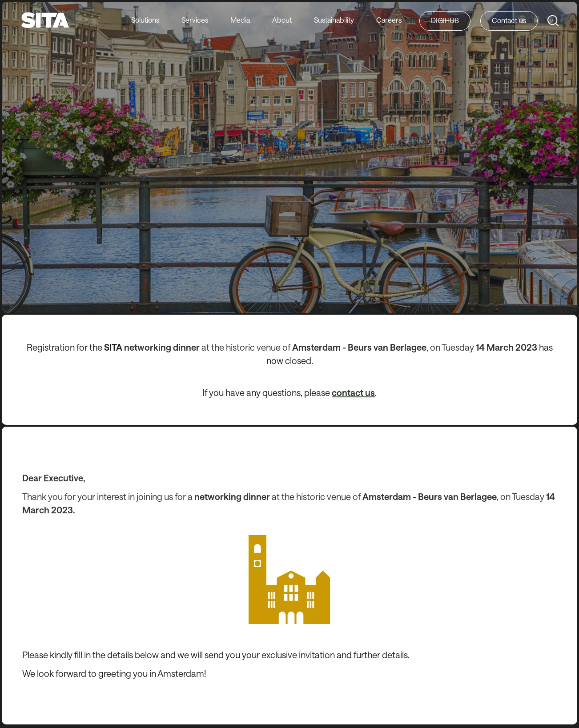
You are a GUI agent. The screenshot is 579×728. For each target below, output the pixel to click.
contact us (353, 392)
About (282, 20)
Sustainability (334, 20)
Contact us (509, 20)
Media (240, 20)
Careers (389, 20)
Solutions (145, 20)
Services (195, 20)
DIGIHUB (445, 20)
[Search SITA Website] (553, 21)
